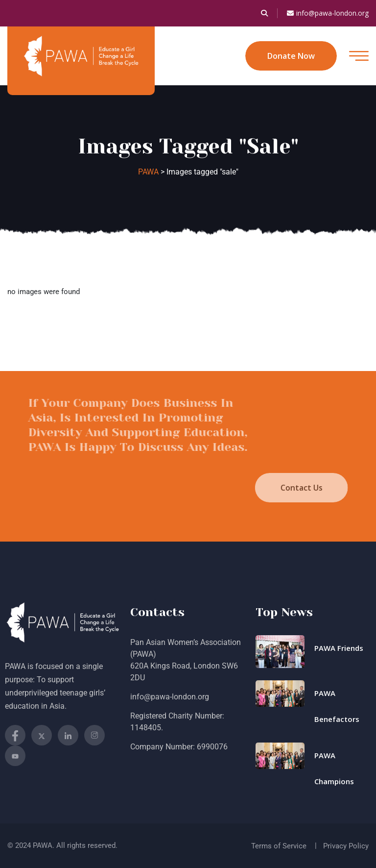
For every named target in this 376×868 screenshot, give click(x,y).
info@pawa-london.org (328, 13)
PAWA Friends (339, 648)
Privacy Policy (346, 846)
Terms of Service (279, 846)
